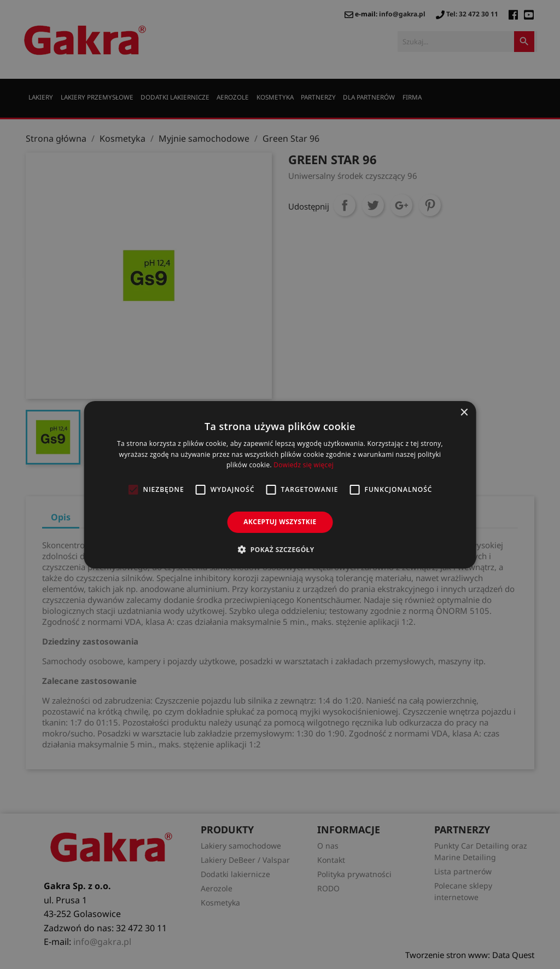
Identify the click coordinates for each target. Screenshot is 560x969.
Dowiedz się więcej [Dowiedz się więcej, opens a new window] (304, 465)
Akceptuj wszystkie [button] (280, 522)
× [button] (463, 412)
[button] (280, 549)
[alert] (280, 484)
